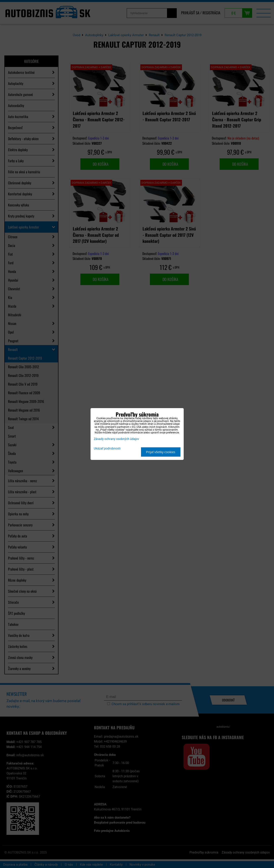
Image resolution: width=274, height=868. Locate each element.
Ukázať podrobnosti (107, 449)
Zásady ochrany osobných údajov (116, 439)
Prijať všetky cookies (161, 452)
